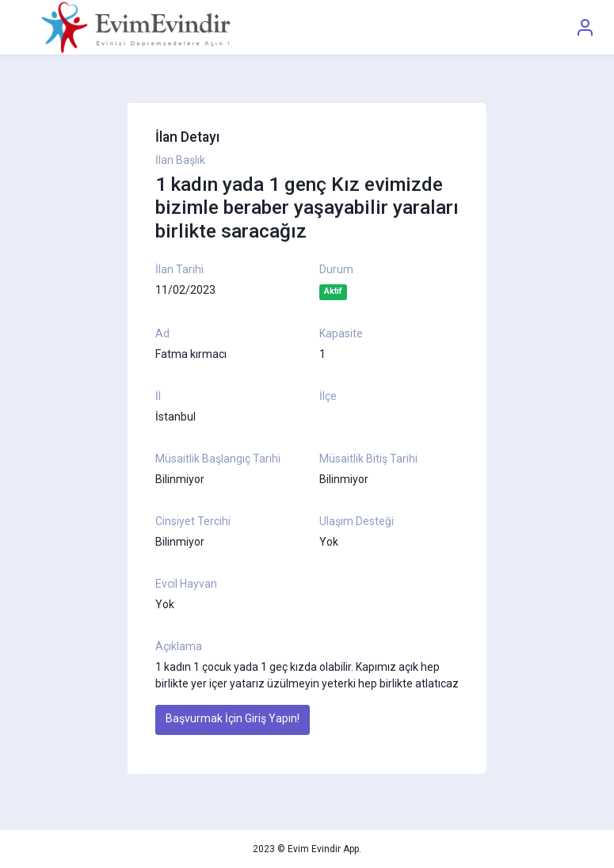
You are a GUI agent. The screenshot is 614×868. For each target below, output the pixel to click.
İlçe (328, 396)
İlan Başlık (180, 160)
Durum (336, 269)
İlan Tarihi (179, 269)
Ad (162, 333)
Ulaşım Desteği (357, 521)
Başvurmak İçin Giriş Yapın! (233, 718)
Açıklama (179, 646)
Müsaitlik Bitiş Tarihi (368, 459)
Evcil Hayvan (186, 584)
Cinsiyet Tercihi (193, 521)
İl (158, 396)
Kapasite (341, 333)
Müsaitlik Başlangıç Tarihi (218, 459)
